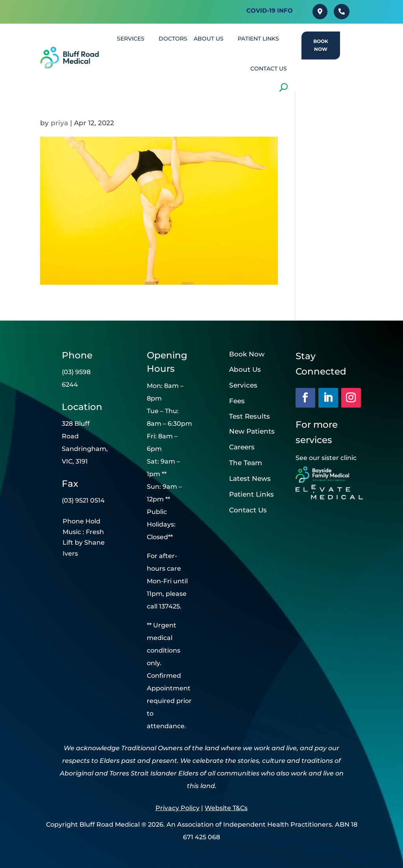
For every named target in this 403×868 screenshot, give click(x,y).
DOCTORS (173, 39)
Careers (242, 447)
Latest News (250, 479)
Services (243, 385)
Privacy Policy (177, 808)
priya (59, 123)
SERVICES (131, 39)
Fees (237, 401)
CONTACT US (269, 69)
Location (82, 407)
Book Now (321, 45)
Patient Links (251, 494)
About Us (209, 39)
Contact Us (248, 510)
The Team (246, 463)
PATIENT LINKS (258, 39)
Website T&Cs (226, 808)
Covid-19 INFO (270, 10)
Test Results (250, 416)
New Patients (252, 431)
